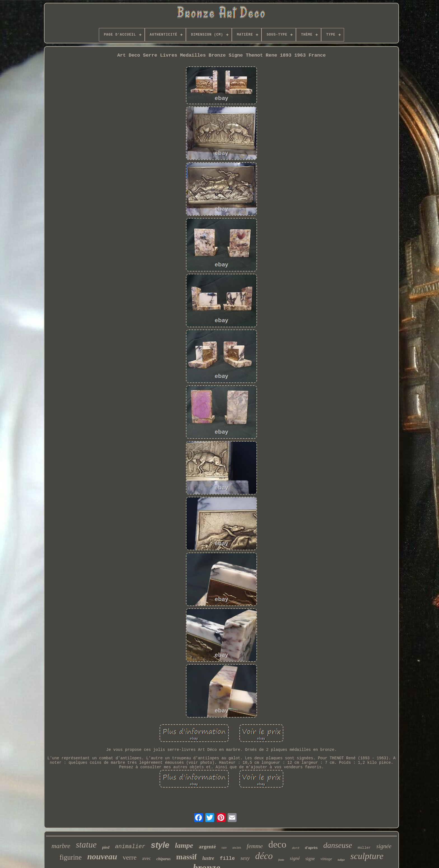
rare (224, 848)
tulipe (341, 860)
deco (277, 844)
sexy (245, 858)
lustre (208, 858)
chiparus (164, 859)
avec (147, 858)
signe (310, 859)
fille (227, 858)
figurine (71, 857)
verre (129, 857)
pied (106, 847)
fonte (281, 860)
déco (264, 856)
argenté (207, 847)
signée (384, 846)
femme (255, 846)
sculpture (367, 856)
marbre (61, 846)
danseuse (338, 845)
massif (186, 857)
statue (86, 845)
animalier (130, 847)
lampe (184, 845)
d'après (311, 848)
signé (295, 858)
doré (296, 848)
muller (364, 848)
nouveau (102, 856)
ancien (237, 848)
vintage (326, 859)
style (160, 845)
